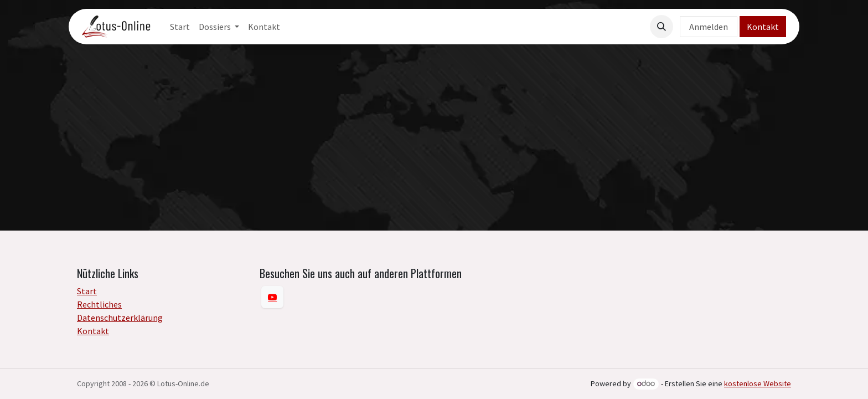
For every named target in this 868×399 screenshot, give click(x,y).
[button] (662, 27)
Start (87, 291)
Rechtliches (99, 304)
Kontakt (763, 27)
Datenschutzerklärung (120, 318)
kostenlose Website (758, 383)
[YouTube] (272, 297)
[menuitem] (180, 27)
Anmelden (709, 27)
